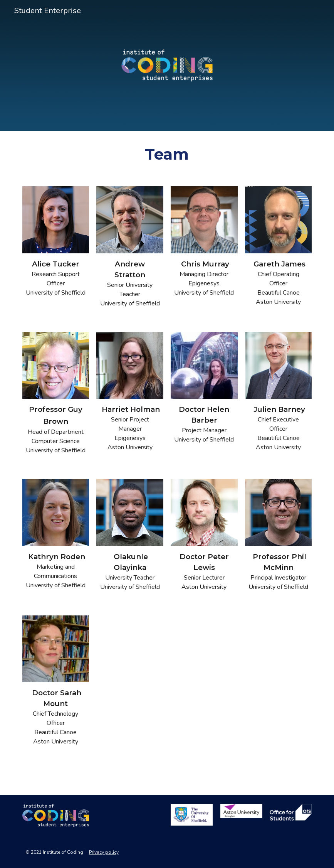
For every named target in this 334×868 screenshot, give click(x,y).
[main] (167, 154)
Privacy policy (104, 852)
